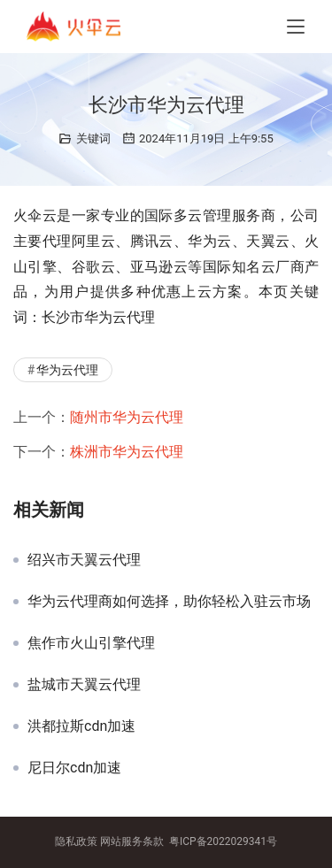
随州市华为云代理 (127, 417)
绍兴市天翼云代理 (84, 560)
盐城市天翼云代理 (84, 685)
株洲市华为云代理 (127, 452)
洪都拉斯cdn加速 (81, 726)
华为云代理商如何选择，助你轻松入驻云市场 (169, 602)
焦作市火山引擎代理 (91, 643)
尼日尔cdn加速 (74, 768)
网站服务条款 (132, 841)
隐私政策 (76, 841)
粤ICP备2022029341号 (223, 841)
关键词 (93, 138)
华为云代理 (67, 370)
